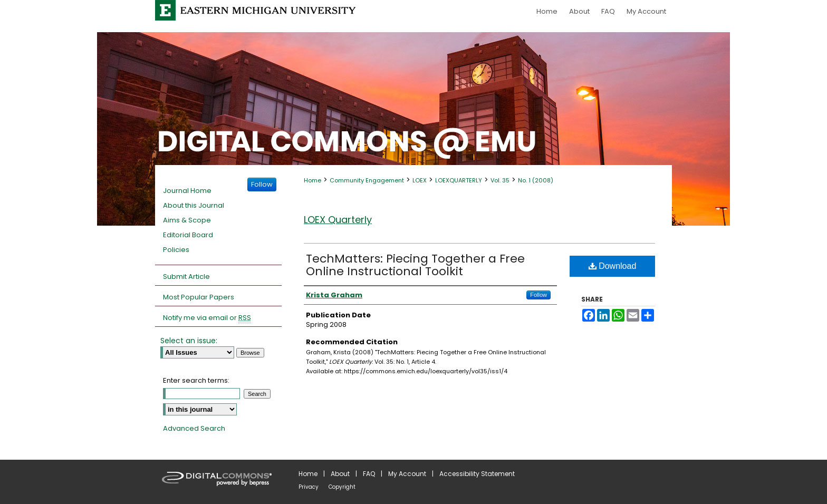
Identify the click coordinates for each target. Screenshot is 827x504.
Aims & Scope (187, 220)
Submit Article (186, 277)
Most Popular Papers (199, 297)
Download (613, 266)
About (340, 474)
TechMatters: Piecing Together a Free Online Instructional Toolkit (415, 265)
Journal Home (187, 191)
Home (312, 180)
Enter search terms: (196, 380)
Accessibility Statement (477, 474)
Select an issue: (189, 341)
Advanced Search (194, 428)
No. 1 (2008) (536, 180)
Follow (538, 295)
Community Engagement (367, 180)
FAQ (369, 474)
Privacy (309, 487)
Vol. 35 (500, 180)
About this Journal (194, 205)
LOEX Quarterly (338, 220)
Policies (176, 250)
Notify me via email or (207, 318)
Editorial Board (188, 235)
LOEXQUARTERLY (459, 180)
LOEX (420, 180)
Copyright (342, 487)
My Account (407, 474)
